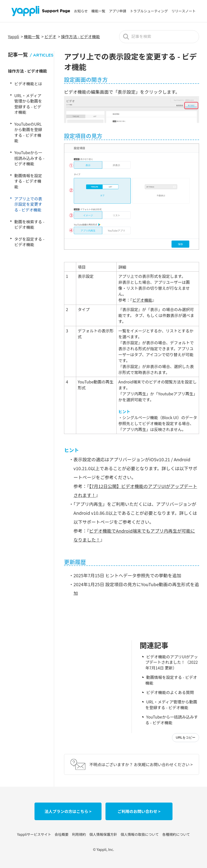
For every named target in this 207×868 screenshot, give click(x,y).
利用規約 (79, 834)
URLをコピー (186, 738)
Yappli (14, 36)
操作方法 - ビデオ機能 (81, 36)
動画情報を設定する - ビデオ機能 (171, 680)
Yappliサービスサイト (34, 834)
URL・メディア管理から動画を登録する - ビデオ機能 (171, 704)
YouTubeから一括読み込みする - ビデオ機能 (172, 720)
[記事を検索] (159, 37)
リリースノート (184, 11)
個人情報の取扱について (140, 834)
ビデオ (50, 36)
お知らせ (81, 11)
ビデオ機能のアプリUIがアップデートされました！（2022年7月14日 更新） (172, 662)
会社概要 (62, 834)
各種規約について (176, 834)
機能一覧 (98, 11)
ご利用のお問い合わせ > (139, 811)
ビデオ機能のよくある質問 (170, 692)
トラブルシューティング (149, 11)
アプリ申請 (118, 11)
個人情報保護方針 (103, 834)
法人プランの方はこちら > (68, 811)
